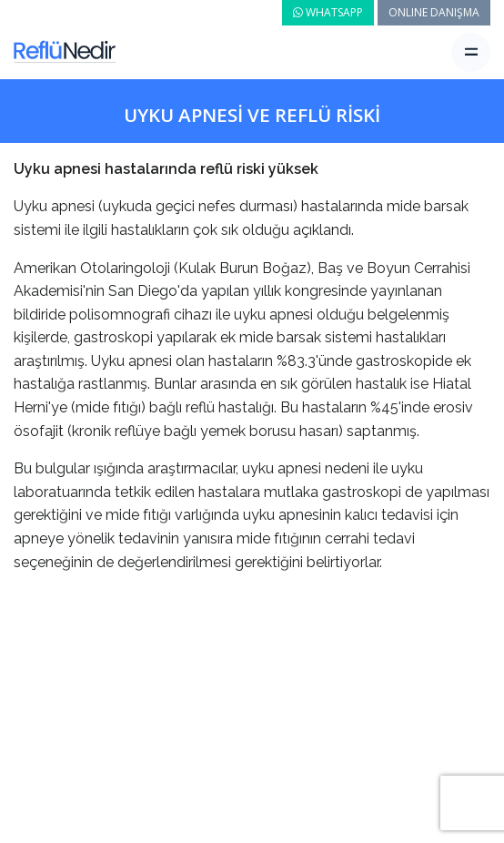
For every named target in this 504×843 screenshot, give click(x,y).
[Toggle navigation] (471, 52)
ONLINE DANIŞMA (434, 12)
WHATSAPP (328, 12)
